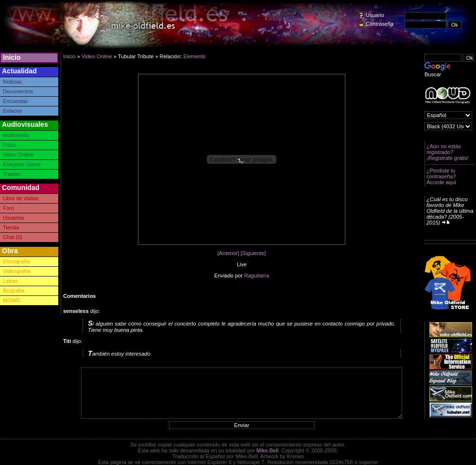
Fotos (10, 145)
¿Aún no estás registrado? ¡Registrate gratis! (448, 152)
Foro (8, 208)
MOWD (12, 300)
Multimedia (16, 135)
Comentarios (79, 296)
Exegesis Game (22, 164)
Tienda (11, 227)
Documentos (18, 91)
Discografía (17, 261)
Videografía (17, 271)
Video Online (18, 155)
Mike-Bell (267, 450)
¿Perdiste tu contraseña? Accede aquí (441, 176)
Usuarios (13, 218)
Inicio (12, 57)
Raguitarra (257, 276)
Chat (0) (13, 237)
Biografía (14, 291)
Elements (194, 56)
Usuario (375, 15)
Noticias (12, 82)
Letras (10, 281)
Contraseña (380, 24)
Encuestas (15, 101)
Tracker (12, 174)
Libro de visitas (21, 198)
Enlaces (12, 111)
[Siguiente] (253, 253)
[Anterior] (229, 253)
